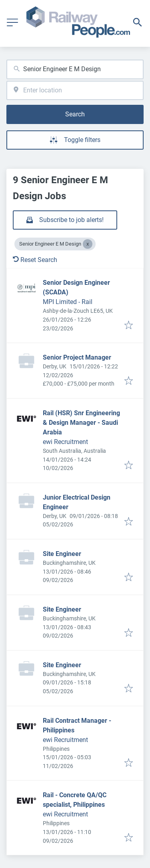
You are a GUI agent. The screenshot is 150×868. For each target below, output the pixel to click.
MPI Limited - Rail (68, 302)
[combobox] (75, 69)
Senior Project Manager (77, 357)
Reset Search (35, 260)
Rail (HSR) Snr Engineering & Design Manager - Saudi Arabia (81, 423)
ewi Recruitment (65, 442)
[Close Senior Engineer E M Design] (88, 244)
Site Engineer (62, 554)
